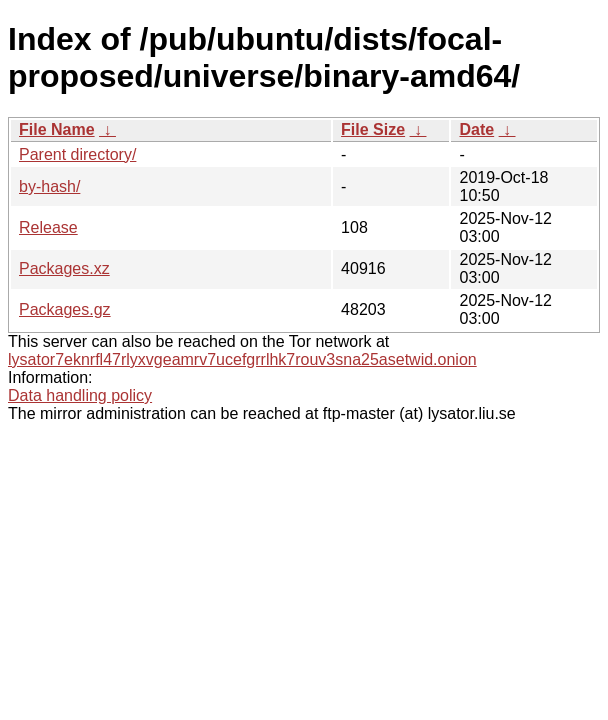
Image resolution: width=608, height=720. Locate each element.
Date (476, 129)
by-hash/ (49, 186)
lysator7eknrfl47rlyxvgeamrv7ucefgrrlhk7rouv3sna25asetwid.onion (242, 359)
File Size (373, 129)
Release (48, 227)
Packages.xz (64, 268)
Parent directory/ (77, 154)
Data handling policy (80, 395)
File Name (57, 129)
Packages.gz (65, 309)
